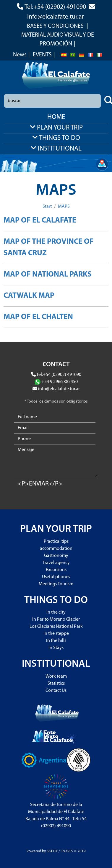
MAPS (64, 207)
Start (47, 207)
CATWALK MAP (29, 296)
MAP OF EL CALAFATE (40, 221)
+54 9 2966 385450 (60, 382)
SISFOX (52, 851)
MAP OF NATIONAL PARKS (48, 275)
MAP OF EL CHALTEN (38, 317)
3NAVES (67, 851)
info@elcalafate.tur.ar (56, 17)
